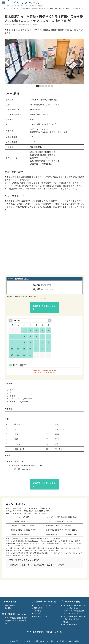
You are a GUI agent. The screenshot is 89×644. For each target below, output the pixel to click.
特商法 (66, 622)
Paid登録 (38, 611)
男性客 (61, 30)
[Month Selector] (30, 321)
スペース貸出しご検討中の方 (16, 618)
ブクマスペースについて (43, 605)
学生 (67, 30)
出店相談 (8, 608)
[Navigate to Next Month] (50, 321)
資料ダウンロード (41, 616)
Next (81, 63)
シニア (80, 30)
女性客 (54, 30)
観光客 (8, 33)
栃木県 (8, 30)
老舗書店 (46, 30)
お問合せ (37, 613)
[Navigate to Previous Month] (11, 321)
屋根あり (15, 30)
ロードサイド (35, 30)
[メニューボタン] (4, 4)
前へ (8, 63)
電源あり (24, 30)
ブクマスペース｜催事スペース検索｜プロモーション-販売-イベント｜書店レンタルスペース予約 (47, 641)
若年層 (73, 30)
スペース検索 (10, 605)
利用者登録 (38, 608)
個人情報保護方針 (70, 624)
